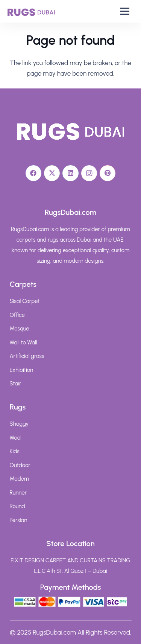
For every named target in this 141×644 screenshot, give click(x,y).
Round (17, 506)
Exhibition (22, 370)
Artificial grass (27, 356)
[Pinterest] (108, 173)
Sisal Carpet (25, 301)
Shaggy (19, 424)
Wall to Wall (23, 343)
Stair (16, 384)
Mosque (20, 329)
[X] (52, 173)
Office (17, 315)
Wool (16, 438)
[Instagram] (89, 173)
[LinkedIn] (70, 173)
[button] (125, 11)
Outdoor (20, 465)
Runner (18, 493)
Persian (19, 520)
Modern (20, 479)
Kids (15, 451)
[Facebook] (34, 173)
